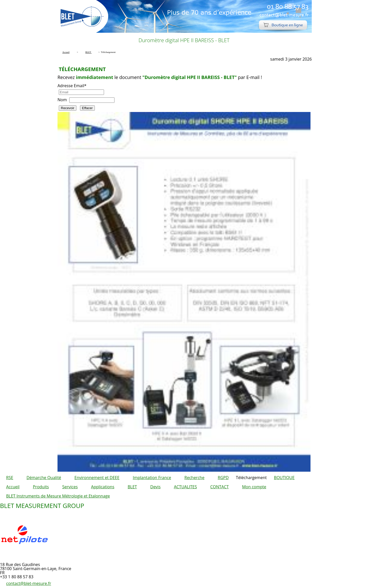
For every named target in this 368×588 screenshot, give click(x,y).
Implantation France (152, 478)
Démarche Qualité (44, 478)
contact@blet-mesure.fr (29, 583)
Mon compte (254, 487)
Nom (62, 100)
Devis (155, 487)
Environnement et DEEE (97, 478)
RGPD (223, 478)
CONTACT (220, 487)
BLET (132, 487)
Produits (41, 487)
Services (70, 487)
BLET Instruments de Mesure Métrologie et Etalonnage (58, 496)
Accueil (13, 487)
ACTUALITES (185, 487)
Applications (103, 487)
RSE (10, 478)
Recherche (194, 478)
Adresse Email (72, 86)
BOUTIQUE (284, 478)
